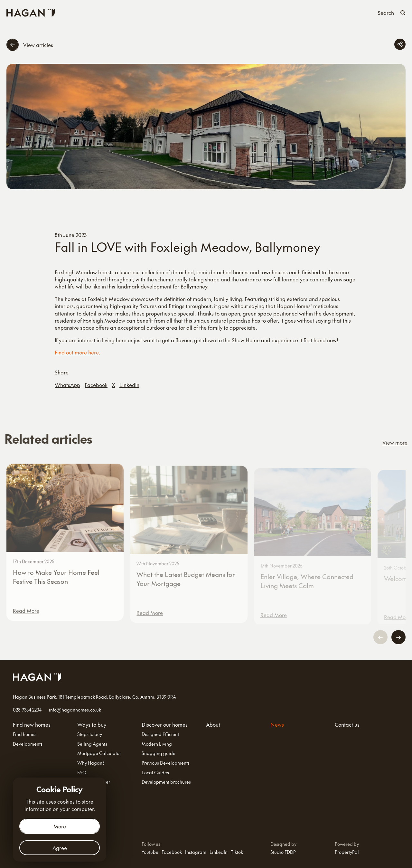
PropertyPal (347, 852)
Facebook (96, 385)
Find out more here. (77, 352)
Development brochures (166, 782)
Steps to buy (90, 734)
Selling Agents (92, 744)
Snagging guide (159, 753)
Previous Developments (166, 763)
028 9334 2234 (27, 710)
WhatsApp (67, 385)
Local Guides (155, 773)
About (254, 12)
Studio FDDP (283, 852)
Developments (28, 744)
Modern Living (157, 744)
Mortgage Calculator (99, 753)
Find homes (25, 734)
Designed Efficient (160, 734)
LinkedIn (129, 385)
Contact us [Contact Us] (300, 12)
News (274, 12)
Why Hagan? (91, 763)
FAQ (82, 773)
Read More (26, 618)
